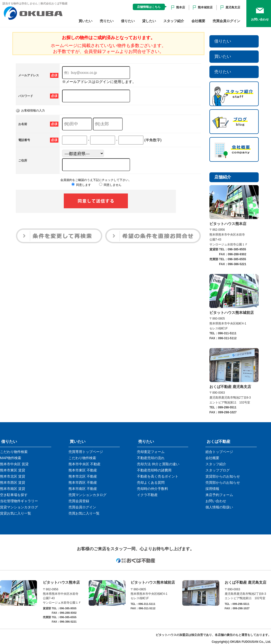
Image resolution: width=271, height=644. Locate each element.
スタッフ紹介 (174, 21)
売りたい (107, 21)
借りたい (128, 21)
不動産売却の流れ (151, 458)
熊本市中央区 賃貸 (14, 464)
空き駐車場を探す (14, 495)
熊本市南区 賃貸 (13, 489)
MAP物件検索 (11, 458)
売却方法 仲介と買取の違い (158, 464)
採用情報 (212, 489)
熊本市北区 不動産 (83, 476)
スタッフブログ (218, 470)
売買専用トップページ (86, 452)
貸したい (149, 21)
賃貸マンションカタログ (19, 507)
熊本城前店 (205, 7)
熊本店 (181, 7)
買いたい (85, 21)
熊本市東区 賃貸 (13, 470)
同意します (81, 185)
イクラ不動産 (147, 495)
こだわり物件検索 (14, 452)
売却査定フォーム (151, 452)
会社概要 (198, 21)
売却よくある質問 (151, 483)
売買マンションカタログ (87, 495)
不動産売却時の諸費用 (154, 470)
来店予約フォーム (219, 495)
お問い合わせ (216, 501)
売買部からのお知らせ (223, 483)
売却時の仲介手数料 (152, 489)
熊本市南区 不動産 (83, 489)
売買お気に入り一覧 (84, 513)
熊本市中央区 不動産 (85, 464)
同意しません (110, 185)
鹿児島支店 (233, 7)
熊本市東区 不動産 (83, 470)
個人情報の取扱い (219, 507)
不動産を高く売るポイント (158, 476)
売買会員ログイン (226, 21)
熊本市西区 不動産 (83, 483)
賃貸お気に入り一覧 (16, 513)
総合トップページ (219, 452)
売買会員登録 (79, 501)
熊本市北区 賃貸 (13, 476)
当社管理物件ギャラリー (19, 501)
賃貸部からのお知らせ (223, 476)
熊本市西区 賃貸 (13, 483)
